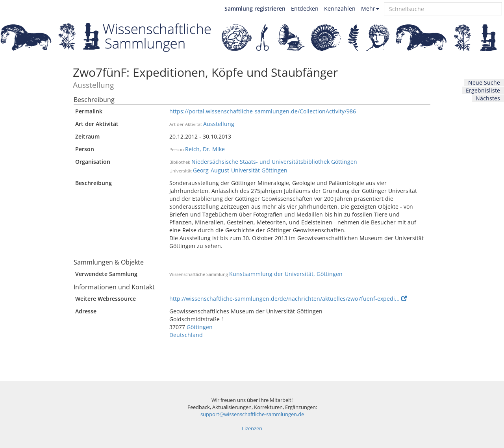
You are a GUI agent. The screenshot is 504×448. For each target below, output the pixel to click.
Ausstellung (219, 124)
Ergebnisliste (483, 90)
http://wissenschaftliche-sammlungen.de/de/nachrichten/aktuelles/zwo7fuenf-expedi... (288, 299)
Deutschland (186, 335)
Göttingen (200, 327)
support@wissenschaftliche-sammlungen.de (252, 414)
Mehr (370, 8)
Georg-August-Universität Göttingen (240, 170)
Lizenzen (252, 429)
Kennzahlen (340, 8)
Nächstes (488, 98)
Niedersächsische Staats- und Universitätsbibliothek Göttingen (274, 162)
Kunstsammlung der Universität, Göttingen (286, 274)
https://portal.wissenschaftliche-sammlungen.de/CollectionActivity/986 (263, 111)
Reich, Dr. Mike (205, 149)
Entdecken (305, 8)
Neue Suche (484, 82)
